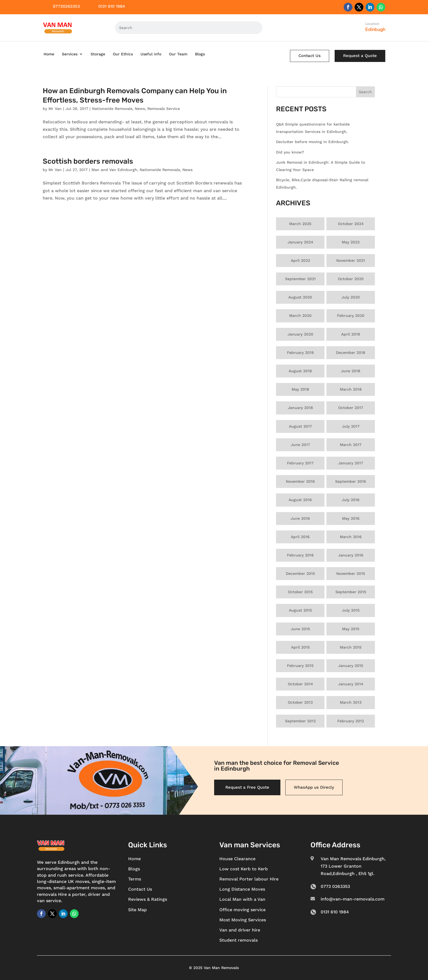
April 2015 (300, 647)
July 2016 (351, 500)
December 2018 (351, 353)
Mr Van (55, 109)
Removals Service (164, 109)
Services (70, 54)
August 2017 (300, 426)
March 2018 (351, 389)
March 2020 (300, 316)
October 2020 (351, 279)
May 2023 (351, 242)
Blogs (200, 54)
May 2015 (351, 629)
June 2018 (351, 371)
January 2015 (351, 666)
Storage (98, 54)
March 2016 (351, 537)
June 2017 (300, 445)
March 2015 (351, 647)
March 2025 (300, 224)
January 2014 (351, 684)
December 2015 (300, 573)
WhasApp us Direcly (314, 787)
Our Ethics (123, 54)
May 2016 (351, 518)
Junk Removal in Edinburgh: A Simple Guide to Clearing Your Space (321, 166)
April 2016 (300, 537)
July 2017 (351, 426)
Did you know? (290, 152)
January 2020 (300, 334)
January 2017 (351, 463)
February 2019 (300, 353)
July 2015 (351, 610)
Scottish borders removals (88, 161)
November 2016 (300, 481)
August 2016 (300, 500)
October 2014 (300, 684)
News (140, 109)
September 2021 (300, 279)
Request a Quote (360, 56)
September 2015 (351, 592)
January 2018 (300, 408)
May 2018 (300, 389)
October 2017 (351, 408)
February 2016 (300, 555)
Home (49, 54)
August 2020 (300, 297)
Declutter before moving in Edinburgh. (313, 142)
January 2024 (300, 242)
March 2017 (351, 445)
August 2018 (300, 371)
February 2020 (351, 316)
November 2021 (351, 260)
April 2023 (300, 260)
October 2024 (351, 224)
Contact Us (310, 56)
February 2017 (300, 463)
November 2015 (351, 573)
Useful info (151, 54)
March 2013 (351, 702)
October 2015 (300, 592)
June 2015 (300, 629)
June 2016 (300, 518)
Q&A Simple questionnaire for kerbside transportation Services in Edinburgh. (313, 128)
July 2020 (351, 297)
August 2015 (300, 610)
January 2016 (351, 555)
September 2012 (300, 721)
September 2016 (351, 481)
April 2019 (351, 334)
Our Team (178, 54)
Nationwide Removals (112, 109)
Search (365, 92)
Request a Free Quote (247, 787)
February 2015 (300, 666)
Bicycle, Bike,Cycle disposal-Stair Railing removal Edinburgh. (322, 184)
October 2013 (300, 702)
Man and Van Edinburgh (114, 170)
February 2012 (351, 721)
